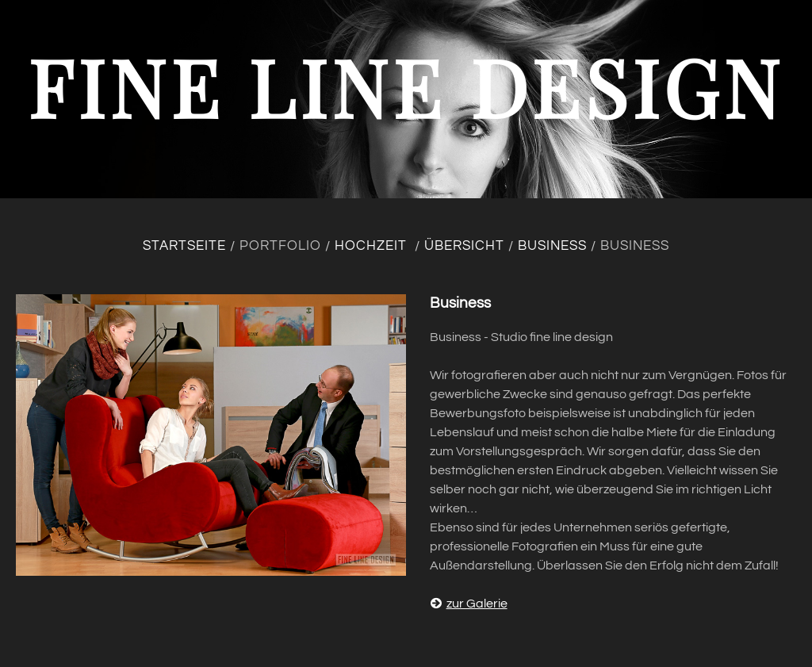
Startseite (184, 246)
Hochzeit (373, 246)
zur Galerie (469, 604)
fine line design (406, 86)
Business (552, 246)
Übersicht (464, 246)
